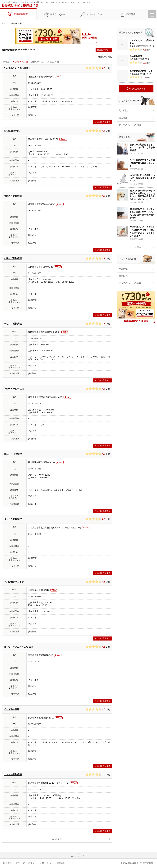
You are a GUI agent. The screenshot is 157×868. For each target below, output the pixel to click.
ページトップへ (79, 856)
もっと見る (57, 839)
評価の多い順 (53, 62)
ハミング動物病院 (13, 324)
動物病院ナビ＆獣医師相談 (141, 863)
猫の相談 (123, 118)
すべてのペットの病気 (130, 283)
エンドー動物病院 (13, 774)
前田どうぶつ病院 (13, 454)
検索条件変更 (103, 50)
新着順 (6, 62)
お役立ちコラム (94, 14)
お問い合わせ (46, 863)
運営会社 (61, 863)
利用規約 (7, 863)
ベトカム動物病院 (13, 519)
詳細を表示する (104, 122)
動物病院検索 (21, 14)
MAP (58, 77)
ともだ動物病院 (12, 131)
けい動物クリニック (14, 582)
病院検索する (136, 89)
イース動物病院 (12, 709)
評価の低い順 (37, 62)
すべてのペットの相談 (130, 125)
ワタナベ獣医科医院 (14, 389)
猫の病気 (123, 276)
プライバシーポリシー (26, 863)
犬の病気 (123, 269)
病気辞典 (131, 14)
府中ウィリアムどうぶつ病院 (18, 647)
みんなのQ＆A (57, 14)
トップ (5, 23)
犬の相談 (123, 110)
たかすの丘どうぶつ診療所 (17, 68)
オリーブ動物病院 (13, 258)
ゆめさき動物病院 (13, 196)
